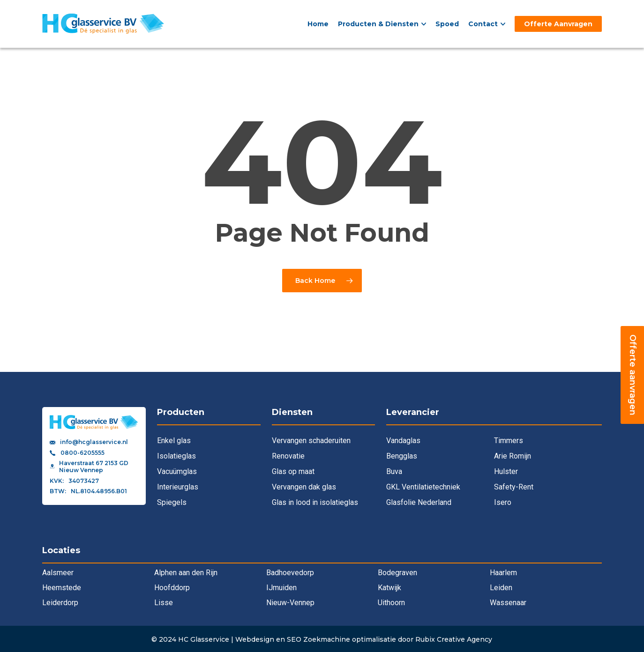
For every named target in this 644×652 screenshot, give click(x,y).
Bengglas (402, 456)
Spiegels (172, 502)
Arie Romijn (513, 456)
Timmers (509, 441)
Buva (394, 471)
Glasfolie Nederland (419, 502)
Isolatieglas (176, 456)
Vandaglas (403, 441)
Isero (503, 502)
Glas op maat (293, 471)
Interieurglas (178, 487)
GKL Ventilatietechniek (423, 487)
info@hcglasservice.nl (94, 442)
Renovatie (288, 456)
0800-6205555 (82, 453)
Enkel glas (174, 441)
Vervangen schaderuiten (311, 441)
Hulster (506, 471)
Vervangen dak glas (304, 487)
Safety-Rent (514, 487)
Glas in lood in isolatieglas (315, 502)
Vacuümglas (177, 471)
